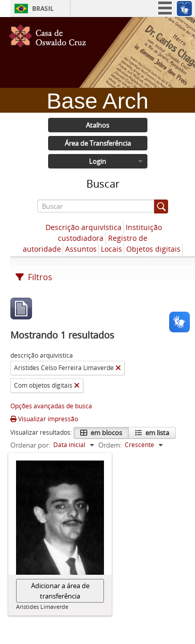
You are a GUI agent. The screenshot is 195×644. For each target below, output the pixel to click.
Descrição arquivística (84, 227)
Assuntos (81, 249)
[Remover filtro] (118, 368)
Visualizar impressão (44, 419)
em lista (156, 433)
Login (97, 161)
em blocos (106, 433)
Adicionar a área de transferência (60, 591)
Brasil (43, 9)
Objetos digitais (153, 249)
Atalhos (97, 125)
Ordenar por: (30, 445)
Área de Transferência (98, 143)
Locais (111, 249)
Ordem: (110, 445)
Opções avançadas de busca (51, 406)
